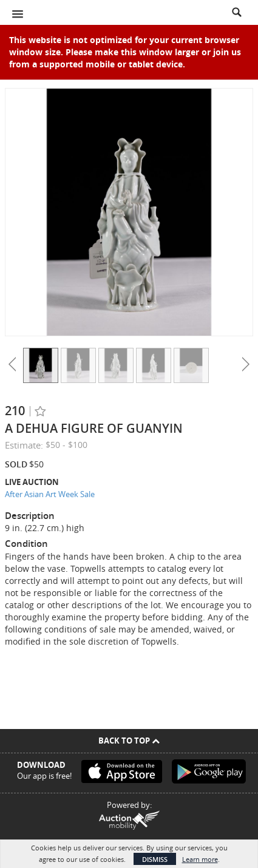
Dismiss (155, 859)
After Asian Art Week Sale (50, 494)
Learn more (200, 859)
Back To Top (129, 741)
